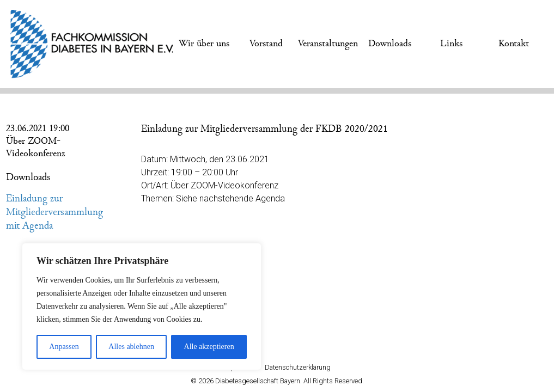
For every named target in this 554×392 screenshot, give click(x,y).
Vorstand (266, 44)
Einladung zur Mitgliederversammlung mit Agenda (54, 212)
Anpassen (64, 347)
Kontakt (514, 44)
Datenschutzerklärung (298, 367)
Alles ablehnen (131, 347)
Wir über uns (204, 44)
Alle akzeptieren (209, 347)
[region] (142, 307)
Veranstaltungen (328, 44)
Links (451, 44)
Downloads (390, 44)
